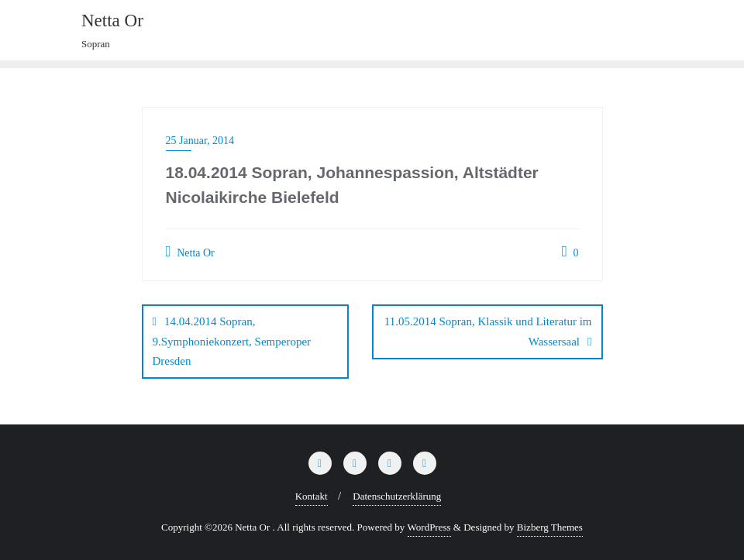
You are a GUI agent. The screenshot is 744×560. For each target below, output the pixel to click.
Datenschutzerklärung (397, 495)
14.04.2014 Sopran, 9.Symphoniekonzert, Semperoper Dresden (232, 341)
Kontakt (312, 495)
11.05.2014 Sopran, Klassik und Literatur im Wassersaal (488, 331)
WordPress (429, 526)
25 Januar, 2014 (200, 141)
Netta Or (190, 252)
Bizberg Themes (550, 526)
